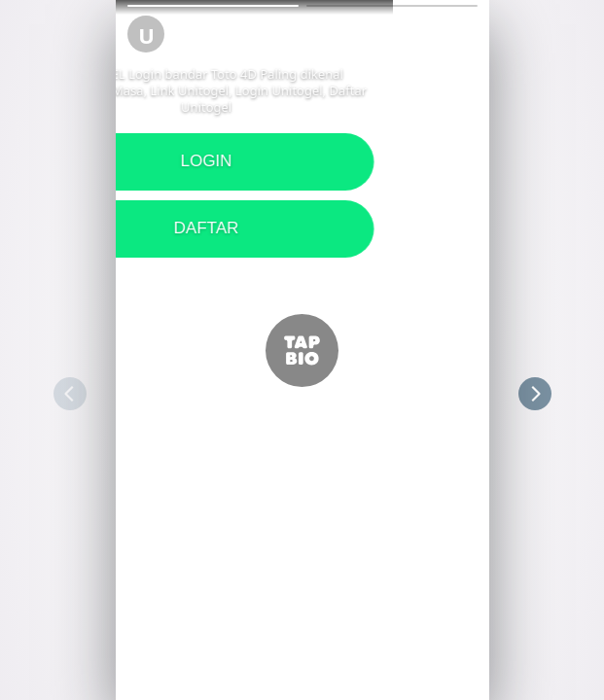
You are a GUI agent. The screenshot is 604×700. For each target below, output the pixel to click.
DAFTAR (302, 228)
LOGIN (302, 161)
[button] (213, 6)
